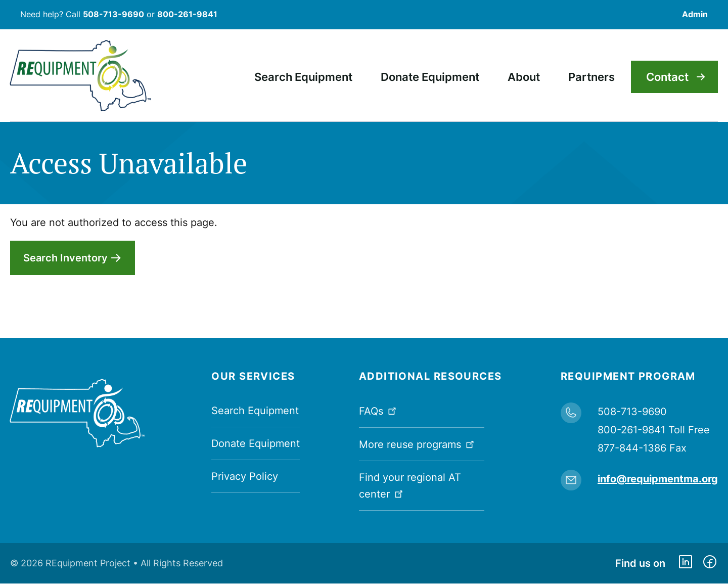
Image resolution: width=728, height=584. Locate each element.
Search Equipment (255, 411)
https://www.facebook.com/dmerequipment (710, 563)
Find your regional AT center (410, 486)
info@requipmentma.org (658, 479)
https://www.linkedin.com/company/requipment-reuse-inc (686, 563)
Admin (695, 14)
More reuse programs (418, 444)
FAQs (379, 410)
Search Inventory (65, 258)
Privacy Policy (245, 476)
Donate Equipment (256, 443)
